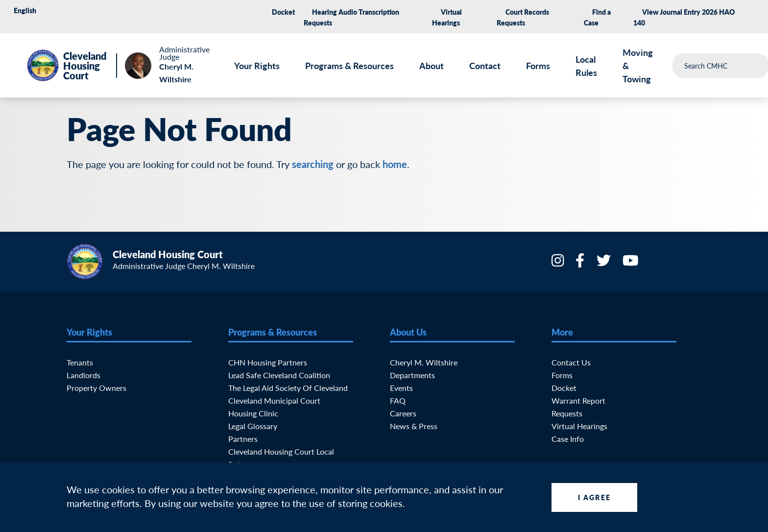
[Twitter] (605, 263)
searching (313, 164)
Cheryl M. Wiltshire (424, 362)
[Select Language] (44, 11)
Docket (283, 12)
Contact (485, 65)
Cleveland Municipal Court (274, 400)
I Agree (594, 497)
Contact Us (571, 362)
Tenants (80, 362)
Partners (243, 439)
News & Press (414, 426)
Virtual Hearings (579, 426)
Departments (412, 375)
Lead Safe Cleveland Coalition (279, 375)
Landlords (84, 375)
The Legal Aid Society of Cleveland (288, 388)
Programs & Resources (349, 65)
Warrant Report (578, 400)
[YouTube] (632, 263)
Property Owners (96, 388)
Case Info (568, 439)
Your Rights (257, 65)
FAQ (398, 400)
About (432, 65)
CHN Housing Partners (268, 362)
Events (401, 388)
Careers (403, 413)
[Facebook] (581, 263)
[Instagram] (559, 263)
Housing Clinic (253, 413)
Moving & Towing (638, 65)
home (395, 164)
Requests (567, 413)
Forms (538, 65)
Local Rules (586, 66)
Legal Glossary (253, 426)
